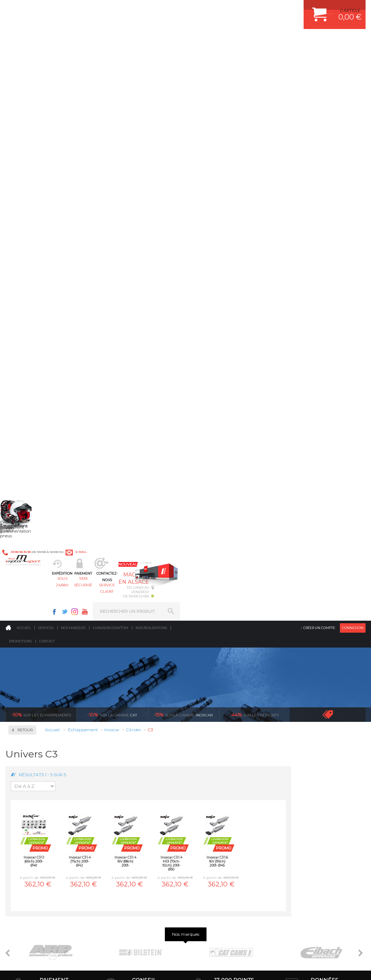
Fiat (22, 329)
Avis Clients (335, 945)
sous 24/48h (115, 42)
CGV (80, 967)
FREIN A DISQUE (214, 804)
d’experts (144, 654)
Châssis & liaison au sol (132, 758)
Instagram (260, 9)
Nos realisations (151, 60)
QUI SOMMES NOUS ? (27, 785)
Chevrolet (28, 303)
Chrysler (27, 312)
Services (46, 60)
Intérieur (116, 795)
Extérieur (117, 786)
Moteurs (116, 722)
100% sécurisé (159, 42)
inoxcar (183, 146)
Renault (26, 449)
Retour (99, 162)
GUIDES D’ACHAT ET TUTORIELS (316, 795)
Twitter (250, 9)
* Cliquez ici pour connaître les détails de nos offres (237, 860)
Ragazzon (30, 544)
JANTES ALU (211, 758)
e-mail (159, 10)
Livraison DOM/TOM (111, 60)
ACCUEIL (7, 967)
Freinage (116, 768)
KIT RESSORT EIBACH (220, 777)
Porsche (27, 440)
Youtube (270, 9)
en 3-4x (54, 654)
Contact (47, 73)
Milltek (25, 521)
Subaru (26, 475)
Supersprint (32, 568)
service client (204, 42)
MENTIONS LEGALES (55, 967)
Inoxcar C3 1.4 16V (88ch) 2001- (200, 293)
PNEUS (205, 768)
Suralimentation (125, 731)
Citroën (26, 321)
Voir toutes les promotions (334, 146)
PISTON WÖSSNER (217, 740)
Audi (23, 286)
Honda (25, 347)
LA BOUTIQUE (19, 794)
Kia (22, 355)
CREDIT (120, 967)
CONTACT (26, 967)
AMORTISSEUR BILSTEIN (223, 722)
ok (169, 856)
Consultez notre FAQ (52, 916)
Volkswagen (31, 501)
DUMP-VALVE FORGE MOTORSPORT (234, 786)
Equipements (120, 804)
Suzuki (26, 484)
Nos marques (73, 60)
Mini (23, 397)
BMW (24, 294)
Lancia (25, 364)
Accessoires (32, 203)
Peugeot (27, 431)
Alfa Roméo (30, 277)
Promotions (20, 73)
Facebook (240, 9)
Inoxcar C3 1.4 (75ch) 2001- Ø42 (154, 293)
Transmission (121, 749)
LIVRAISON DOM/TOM (305, 777)
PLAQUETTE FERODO (219, 731)
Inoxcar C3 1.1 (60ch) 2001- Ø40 (108, 293)
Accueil (24, 60)
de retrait (234, 654)
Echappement (121, 740)
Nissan (25, 414)
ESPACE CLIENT (299, 722)
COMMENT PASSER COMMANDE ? (317, 740)
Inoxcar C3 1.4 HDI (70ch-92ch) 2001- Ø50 (246, 295)
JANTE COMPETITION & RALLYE (229, 795)
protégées (324, 654)
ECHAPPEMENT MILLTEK (223, 749)
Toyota (25, 492)
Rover (24, 458)
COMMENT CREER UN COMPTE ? (316, 731)
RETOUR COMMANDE (305, 768)
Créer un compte (319, 60)
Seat (23, 466)
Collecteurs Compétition (33, 230)
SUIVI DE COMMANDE (305, 758)
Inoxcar (27, 256)
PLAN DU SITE (99, 967)
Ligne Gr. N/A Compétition (30, 376)
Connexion (353, 60)
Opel (23, 423)
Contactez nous (37, 897)
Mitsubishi (29, 405)
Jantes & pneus (123, 777)
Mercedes (28, 388)
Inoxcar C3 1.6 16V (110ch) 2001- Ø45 (291, 293)
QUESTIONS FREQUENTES (310, 786)
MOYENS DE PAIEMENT (307, 749)
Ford (23, 338)
